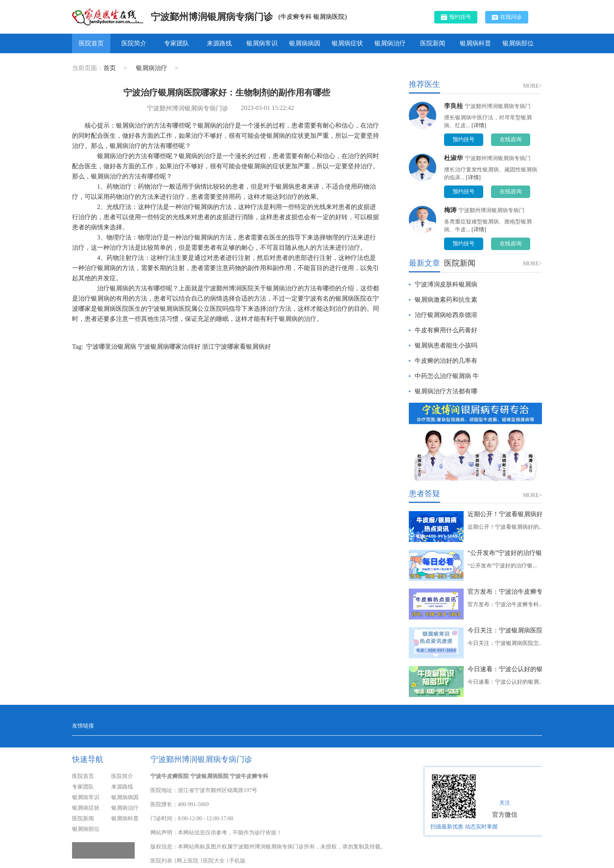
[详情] (479, 125)
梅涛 (450, 210)
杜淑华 (453, 158)
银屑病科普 (475, 43)
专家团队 (177, 43)
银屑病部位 (518, 43)
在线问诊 (507, 17)
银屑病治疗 (390, 43)
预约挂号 (456, 17)
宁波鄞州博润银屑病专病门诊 (212, 17)
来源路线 (219, 43)
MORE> (533, 86)
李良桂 (453, 106)
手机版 (237, 861)
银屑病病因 (305, 43)
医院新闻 (433, 43)
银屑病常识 (262, 43)
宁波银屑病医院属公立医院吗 (188, 309)
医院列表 (161, 861)
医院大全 (214, 861)
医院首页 (91, 43)
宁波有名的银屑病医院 (335, 298)
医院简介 (134, 43)
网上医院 (188, 861)
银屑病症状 (347, 43)
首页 (110, 68)
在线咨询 (511, 140)
